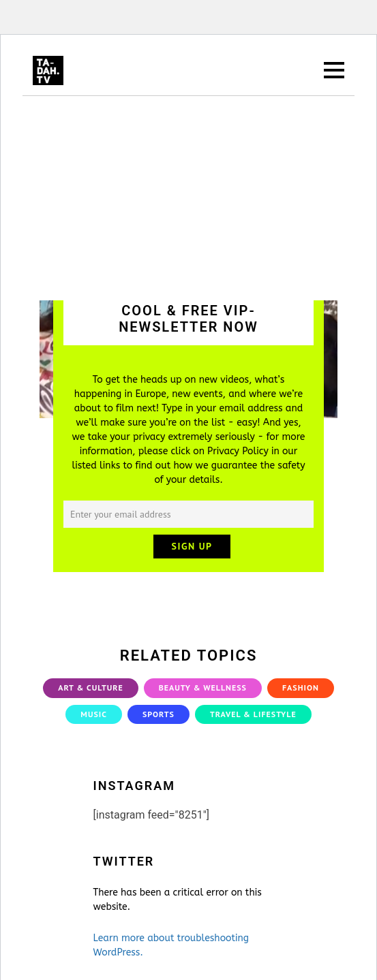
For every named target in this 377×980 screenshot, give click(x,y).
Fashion (301, 687)
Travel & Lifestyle (253, 714)
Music (94, 714)
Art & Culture (91, 687)
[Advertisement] (188, 198)
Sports (159, 714)
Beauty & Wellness (203, 687)
